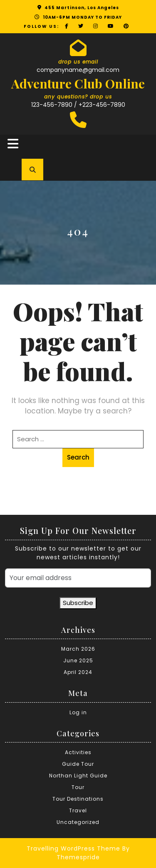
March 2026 (78, 649)
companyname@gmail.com (78, 70)
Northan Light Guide (78, 776)
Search (78, 457)
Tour (78, 787)
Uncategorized (78, 822)
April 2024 (78, 672)
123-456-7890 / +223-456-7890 (78, 105)
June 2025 (78, 660)
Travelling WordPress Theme (73, 848)
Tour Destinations (78, 799)
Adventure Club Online (78, 84)
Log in (78, 712)
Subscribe (78, 603)
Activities (78, 752)
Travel (78, 810)
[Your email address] (78, 578)
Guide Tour (78, 764)
